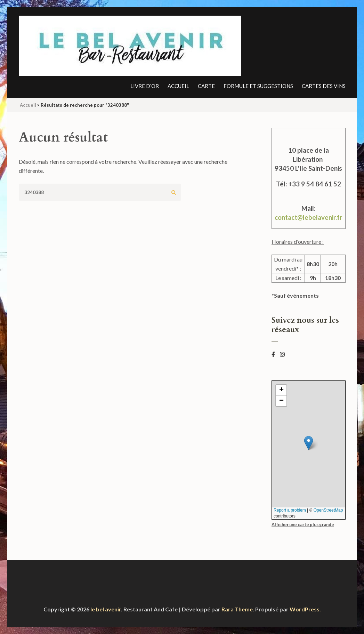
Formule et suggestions (258, 86)
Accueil (178, 86)
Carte (206, 86)
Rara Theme (237, 609)
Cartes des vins (324, 86)
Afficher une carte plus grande (303, 524)
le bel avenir (106, 609)
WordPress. (305, 609)
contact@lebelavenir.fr (308, 217)
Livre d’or (145, 86)
